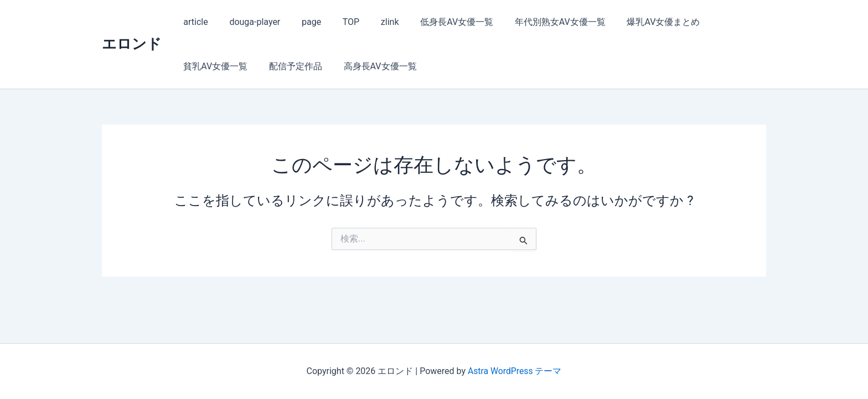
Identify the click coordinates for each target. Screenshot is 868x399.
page (302, 22)
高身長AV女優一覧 (289, 66)
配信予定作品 (208, 66)
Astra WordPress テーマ (515, 371)
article (194, 22)
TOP (338, 22)
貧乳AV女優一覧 (722, 22)
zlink (373, 22)
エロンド (132, 44)
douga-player (249, 22)
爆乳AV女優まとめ (635, 22)
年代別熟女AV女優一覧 (536, 22)
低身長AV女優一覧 (437, 22)
